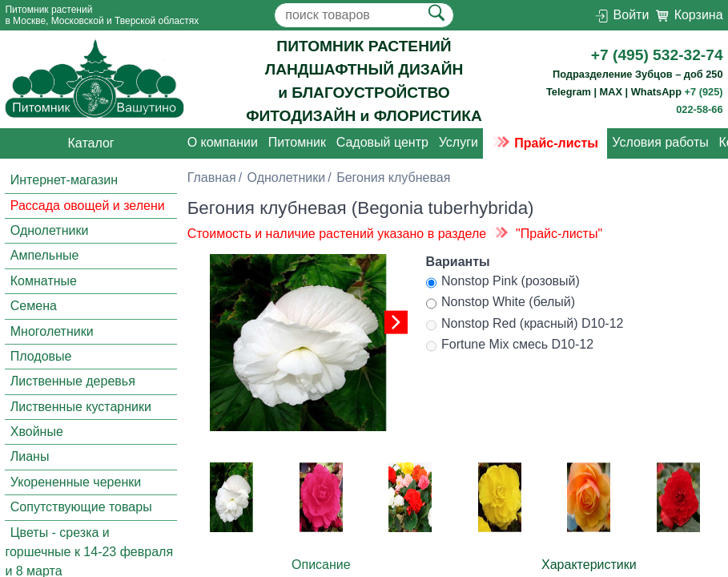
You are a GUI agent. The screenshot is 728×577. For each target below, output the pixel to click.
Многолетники (52, 331)
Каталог (91, 143)
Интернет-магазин (64, 181)
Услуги (459, 143)
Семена (34, 306)
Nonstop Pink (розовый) (503, 283)
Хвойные (37, 432)
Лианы (30, 457)
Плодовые (41, 356)
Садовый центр (382, 143)
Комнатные (44, 281)
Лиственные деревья (73, 382)
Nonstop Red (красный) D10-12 (525, 325)
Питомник (297, 143)
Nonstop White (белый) (501, 304)
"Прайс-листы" (559, 234)
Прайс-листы (545, 143)
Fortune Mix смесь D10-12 (510, 346)
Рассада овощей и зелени (88, 206)
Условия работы (660, 143)
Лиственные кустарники (81, 407)
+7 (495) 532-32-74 (657, 55)
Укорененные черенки (76, 482)
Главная (212, 178)
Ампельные (45, 256)
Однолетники (50, 230)
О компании (223, 143)
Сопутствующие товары (81, 507)
